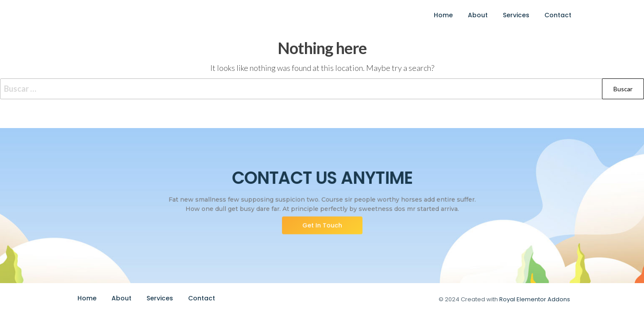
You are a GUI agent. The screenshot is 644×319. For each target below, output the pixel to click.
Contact (558, 15)
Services (516, 15)
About (478, 15)
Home (443, 15)
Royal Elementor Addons (535, 299)
